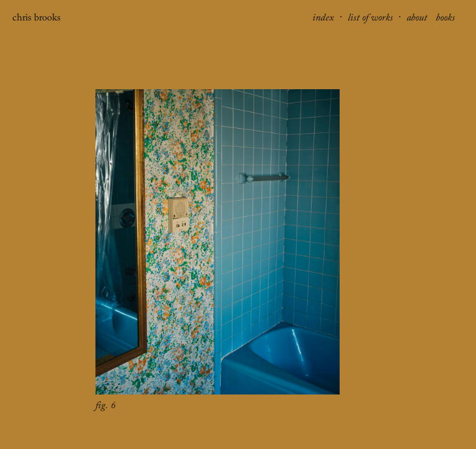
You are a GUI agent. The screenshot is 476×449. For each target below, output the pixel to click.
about (418, 19)
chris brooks (37, 20)
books (445, 19)
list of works (372, 19)
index (324, 19)
